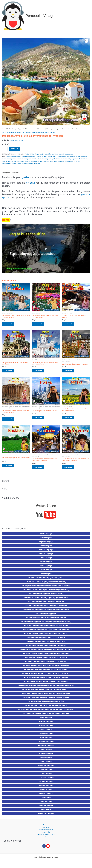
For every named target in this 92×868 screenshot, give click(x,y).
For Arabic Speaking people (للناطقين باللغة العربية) (46, 579)
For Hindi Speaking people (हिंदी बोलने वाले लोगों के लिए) (46, 643)
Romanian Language (46, 783)
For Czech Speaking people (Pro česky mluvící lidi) (46, 603)
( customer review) (17, 140)
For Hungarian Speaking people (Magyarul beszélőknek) (46, 647)
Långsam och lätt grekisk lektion (66, 156)
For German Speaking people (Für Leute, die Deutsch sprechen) (46, 631)
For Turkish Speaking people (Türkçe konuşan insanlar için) (46, 707)
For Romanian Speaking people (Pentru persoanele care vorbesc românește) (46, 687)
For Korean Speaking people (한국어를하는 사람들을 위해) (46, 663)
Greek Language (50, 132)
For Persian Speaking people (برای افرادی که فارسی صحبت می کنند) (46, 675)
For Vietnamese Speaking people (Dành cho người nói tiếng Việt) (46, 715)
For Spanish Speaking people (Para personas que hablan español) (46, 695)
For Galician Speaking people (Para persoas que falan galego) (46, 627)
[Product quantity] (5, 149)
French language (46, 719)
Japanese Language (46, 755)
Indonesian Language (46, 747)
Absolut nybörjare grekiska (13, 156)
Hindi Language (46, 739)
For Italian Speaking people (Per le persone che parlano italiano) (46, 655)
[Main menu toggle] (88, 16)
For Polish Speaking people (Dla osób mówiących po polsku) (46, 679)
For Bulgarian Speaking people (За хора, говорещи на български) (46, 587)
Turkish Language (46, 803)
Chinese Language (46, 551)
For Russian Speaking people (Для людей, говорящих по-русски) (46, 691)
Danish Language (46, 563)
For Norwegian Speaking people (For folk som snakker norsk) (46, 671)
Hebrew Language (46, 735)
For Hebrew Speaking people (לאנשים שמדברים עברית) (46, 639)
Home (4, 129)
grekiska (30, 183)
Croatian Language (46, 555)
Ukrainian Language (46, 807)
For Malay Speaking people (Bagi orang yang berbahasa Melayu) (46, 667)
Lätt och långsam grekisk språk (46, 159)
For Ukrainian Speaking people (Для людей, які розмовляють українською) (46, 711)
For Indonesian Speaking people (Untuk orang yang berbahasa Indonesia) (46, 651)
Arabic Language (46, 535)
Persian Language (46, 771)
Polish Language (46, 775)
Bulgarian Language (46, 543)
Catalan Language (46, 547)
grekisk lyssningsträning (29, 156)
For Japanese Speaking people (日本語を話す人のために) (46, 659)
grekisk (25, 177)
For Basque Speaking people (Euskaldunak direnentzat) (46, 583)
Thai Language (46, 799)
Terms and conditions (46, 831)
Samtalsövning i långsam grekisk (12, 164)
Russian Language (46, 787)
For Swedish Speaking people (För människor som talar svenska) (26, 129)
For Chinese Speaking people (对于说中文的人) (46, 595)
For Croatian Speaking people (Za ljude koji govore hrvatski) (46, 599)
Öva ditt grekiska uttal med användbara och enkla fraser (37, 161)
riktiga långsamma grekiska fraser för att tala (67, 161)
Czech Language (46, 559)
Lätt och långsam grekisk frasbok (26, 159)
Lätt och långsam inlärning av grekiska (67, 159)
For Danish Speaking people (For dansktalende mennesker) (46, 607)
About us (46, 826)
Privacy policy (46, 834)
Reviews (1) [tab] (15, 173)
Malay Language (46, 763)
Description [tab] (6, 173)
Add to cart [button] (10, 324)
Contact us (46, 829)
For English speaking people (46, 615)
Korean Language (46, 759)
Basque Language (46, 539)
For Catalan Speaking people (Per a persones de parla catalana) (46, 591)
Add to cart (15, 149)
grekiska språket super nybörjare (46, 156)
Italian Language (46, 751)
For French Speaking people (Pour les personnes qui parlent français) (46, 623)
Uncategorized (46, 811)
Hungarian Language (46, 743)
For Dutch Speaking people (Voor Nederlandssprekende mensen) (46, 611)
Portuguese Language (46, 779)
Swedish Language (46, 795)
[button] (86, 41)
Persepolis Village (40, 16)
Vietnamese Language (46, 815)
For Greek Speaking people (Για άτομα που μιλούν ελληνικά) (46, 635)
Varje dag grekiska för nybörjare (31, 164)
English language (46, 571)
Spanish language (46, 791)
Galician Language (46, 723)
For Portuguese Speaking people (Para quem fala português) (46, 683)
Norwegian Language (46, 767)
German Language (46, 727)
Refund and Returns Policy (46, 836)
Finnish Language (46, 575)
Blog (46, 838)
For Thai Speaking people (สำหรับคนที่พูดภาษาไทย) (46, 703)
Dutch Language (46, 567)
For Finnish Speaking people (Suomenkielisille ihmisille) (46, 619)
